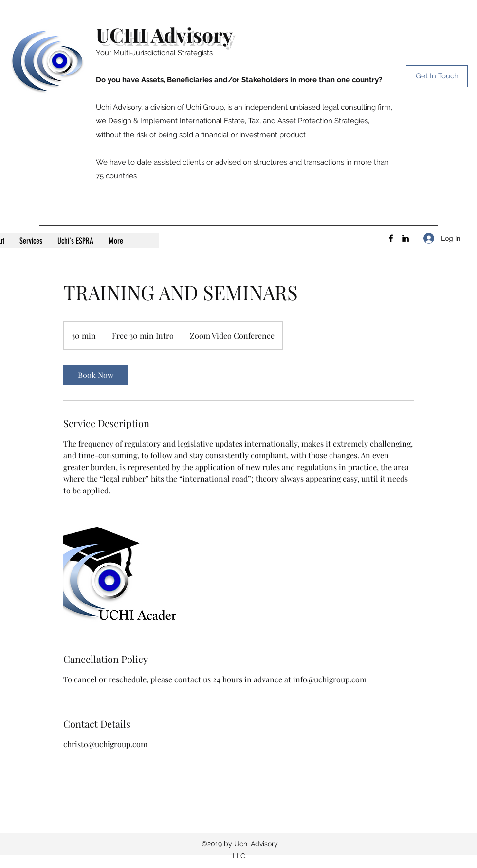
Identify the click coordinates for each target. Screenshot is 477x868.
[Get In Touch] (437, 76)
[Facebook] (391, 238)
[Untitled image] (120, 574)
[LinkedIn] (405, 238)
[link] (95, 375)
